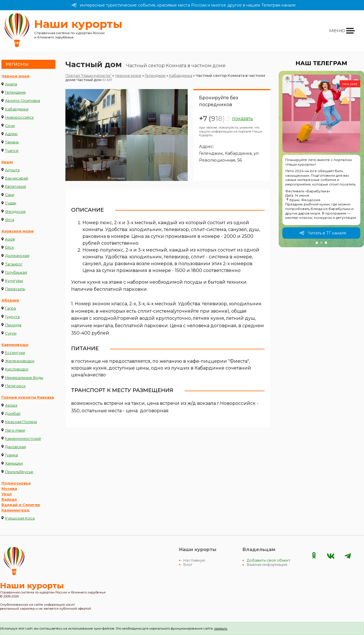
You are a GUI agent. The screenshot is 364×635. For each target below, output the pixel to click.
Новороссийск (19, 117)
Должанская (17, 256)
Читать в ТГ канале (323, 233)
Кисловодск (17, 369)
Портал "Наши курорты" (88, 76)
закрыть (221, 628)
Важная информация (267, 565)
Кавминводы (15, 345)
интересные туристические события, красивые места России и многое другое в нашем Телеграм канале (184, 5)
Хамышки (14, 463)
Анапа (11, 84)
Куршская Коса (20, 518)
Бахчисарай (17, 178)
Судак (11, 203)
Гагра (11, 308)
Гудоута (12, 317)
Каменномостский (23, 439)
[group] (321, 159)
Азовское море (17, 231)
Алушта (12, 170)
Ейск (10, 247)
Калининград (15, 510)
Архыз (11, 405)
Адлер (11, 134)
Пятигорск (15, 386)
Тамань (12, 142)
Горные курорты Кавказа (28, 397)
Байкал (9, 499)
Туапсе (12, 151)
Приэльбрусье (19, 472)
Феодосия (15, 212)
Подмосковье (16, 483)
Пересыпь (15, 289)
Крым (7, 162)
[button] (317, 243)
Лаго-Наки (15, 430)
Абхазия (10, 300)
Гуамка (12, 455)
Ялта (10, 220)
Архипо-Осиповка (23, 101)
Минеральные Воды (24, 378)
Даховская (15, 447)
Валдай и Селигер (21, 505)
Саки (10, 195)
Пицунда (13, 325)
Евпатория (15, 186)
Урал (7, 494)
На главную (194, 560)
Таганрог (14, 264)
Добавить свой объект (269, 560)
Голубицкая (16, 272)
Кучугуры (14, 281)
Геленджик (15, 92)
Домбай (13, 414)
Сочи (10, 126)
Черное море (15, 76)
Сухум (11, 333)
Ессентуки (15, 353)
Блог (188, 565)
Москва (9, 489)
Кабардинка (17, 109)
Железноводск (20, 361)
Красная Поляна (21, 422)
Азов (10, 239)
